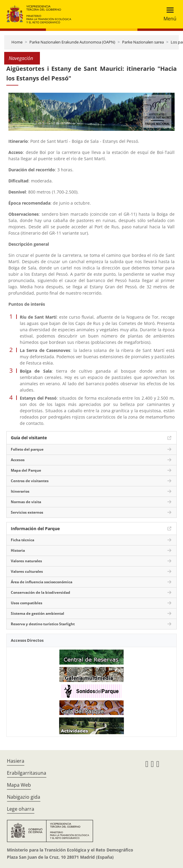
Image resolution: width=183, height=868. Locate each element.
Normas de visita (26, 502)
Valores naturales (26, 561)
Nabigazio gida (24, 797)
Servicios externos (27, 512)
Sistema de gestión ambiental (37, 613)
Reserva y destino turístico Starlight (43, 624)
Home (17, 42)
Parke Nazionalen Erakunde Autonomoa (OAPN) (72, 42)
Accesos (18, 460)
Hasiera (16, 761)
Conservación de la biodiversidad (40, 592)
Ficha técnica (22, 540)
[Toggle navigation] (168, 14)
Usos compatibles (27, 603)
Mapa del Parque (26, 470)
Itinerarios (20, 491)
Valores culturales (27, 571)
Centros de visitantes (30, 481)
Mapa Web (19, 785)
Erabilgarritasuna (27, 773)
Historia (18, 550)
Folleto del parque (27, 449)
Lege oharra (21, 809)
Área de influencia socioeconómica (42, 582)
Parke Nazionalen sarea (143, 42)
